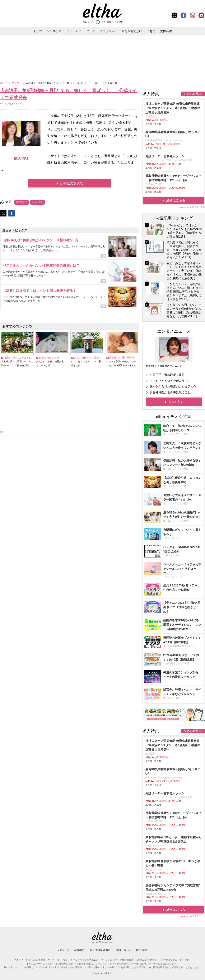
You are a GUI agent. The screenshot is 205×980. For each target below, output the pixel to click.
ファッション (108, 31)
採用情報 (141, 950)
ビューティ (74, 31)
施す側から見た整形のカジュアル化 (173, 386)
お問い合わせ (124, 950)
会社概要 (79, 950)
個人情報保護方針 (100, 950)
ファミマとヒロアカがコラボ (169, 381)
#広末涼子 (22, 202)
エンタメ (17, 83)
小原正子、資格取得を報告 (167, 375)
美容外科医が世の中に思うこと (170, 392)
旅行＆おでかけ (132, 31)
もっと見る (176, 402)
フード (91, 31)
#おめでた (38, 202)
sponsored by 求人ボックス (192, 207)
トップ (38, 31)
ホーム (4, 83)
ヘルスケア (54, 31)
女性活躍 (166, 31)
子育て (151, 31)
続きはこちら (176, 200)
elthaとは (64, 950)
